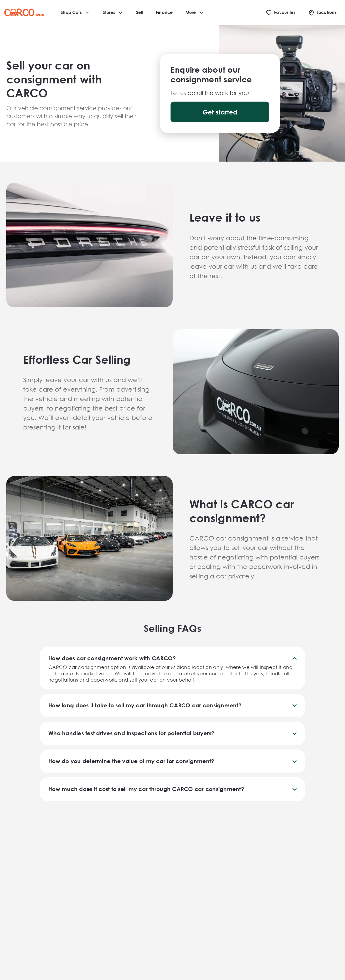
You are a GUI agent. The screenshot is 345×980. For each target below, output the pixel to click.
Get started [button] (220, 112)
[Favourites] (281, 13)
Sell (140, 12)
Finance (164, 12)
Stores (113, 13)
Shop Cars (75, 13)
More (195, 13)
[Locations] (322, 13)
